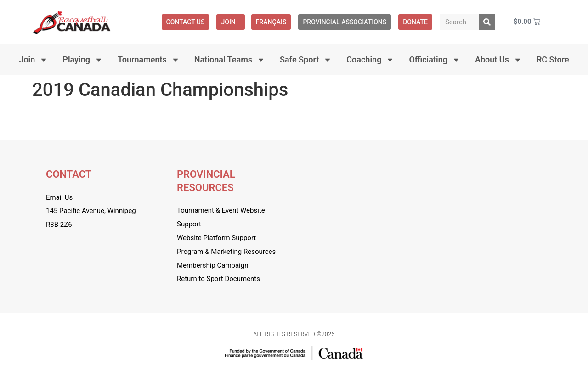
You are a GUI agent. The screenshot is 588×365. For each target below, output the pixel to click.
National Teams (230, 60)
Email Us (59, 197)
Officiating (435, 60)
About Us (498, 60)
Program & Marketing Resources (226, 252)
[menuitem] (271, 22)
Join (230, 22)
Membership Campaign (212, 265)
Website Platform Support (216, 238)
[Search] (487, 22)
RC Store (553, 59)
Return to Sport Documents (218, 279)
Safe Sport (306, 60)
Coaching (370, 60)
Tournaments (149, 60)
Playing (83, 60)
